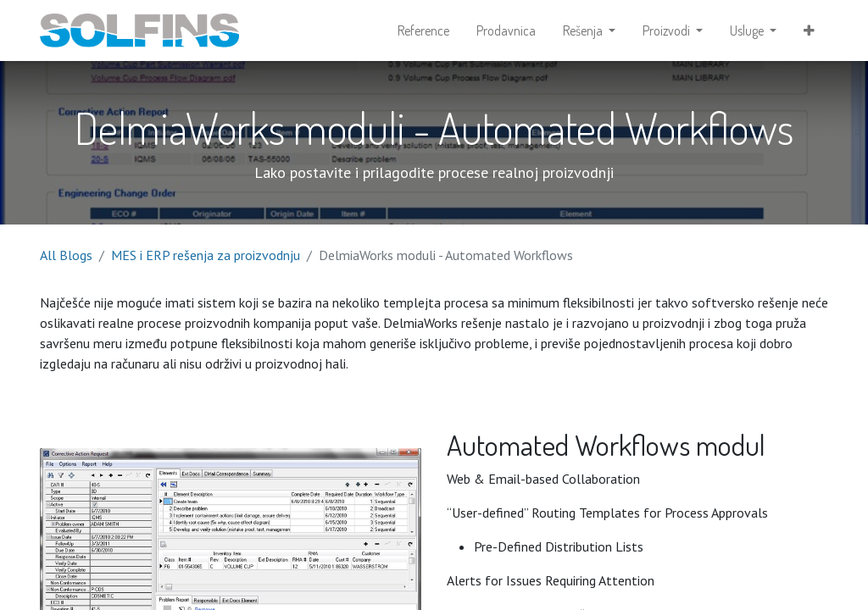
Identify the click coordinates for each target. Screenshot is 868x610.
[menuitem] (423, 30)
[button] (809, 30)
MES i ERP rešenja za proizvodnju (206, 255)
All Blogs (66, 255)
